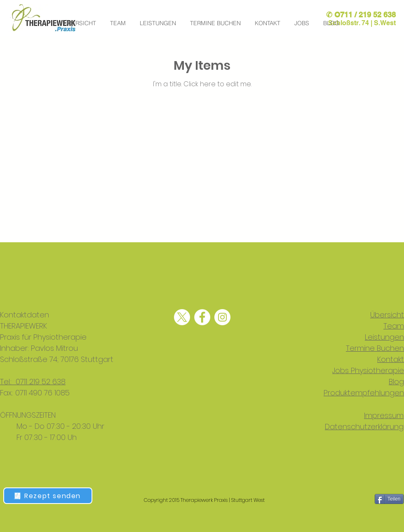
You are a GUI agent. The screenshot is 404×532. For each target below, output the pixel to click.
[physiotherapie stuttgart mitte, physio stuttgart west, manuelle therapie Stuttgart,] (222, 317)
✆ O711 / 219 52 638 (361, 15)
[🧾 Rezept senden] (48, 496)
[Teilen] (389, 499)
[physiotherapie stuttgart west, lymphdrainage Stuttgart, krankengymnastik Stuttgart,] (202, 317)
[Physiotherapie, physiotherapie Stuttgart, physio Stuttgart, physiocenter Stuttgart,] (182, 317)
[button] (303, 23)
